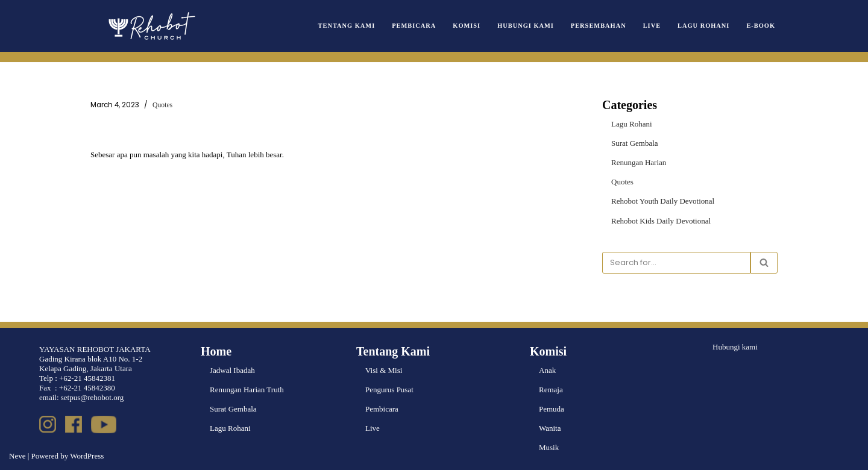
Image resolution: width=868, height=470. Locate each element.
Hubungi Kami (526, 26)
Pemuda (552, 409)
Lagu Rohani (703, 26)
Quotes (162, 105)
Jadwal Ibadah (232, 370)
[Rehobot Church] (151, 26)
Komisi (467, 26)
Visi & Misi (384, 370)
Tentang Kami (347, 26)
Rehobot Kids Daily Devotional (661, 221)
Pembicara (414, 26)
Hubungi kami (735, 347)
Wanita (550, 428)
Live (652, 26)
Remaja (551, 390)
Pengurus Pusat (389, 390)
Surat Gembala (635, 143)
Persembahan (599, 26)
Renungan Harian (639, 162)
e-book (761, 26)
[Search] (676, 263)
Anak (547, 370)
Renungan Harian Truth (247, 390)
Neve (17, 456)
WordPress (87, 456)
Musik (549, 447)
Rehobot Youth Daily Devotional (663, 201)
